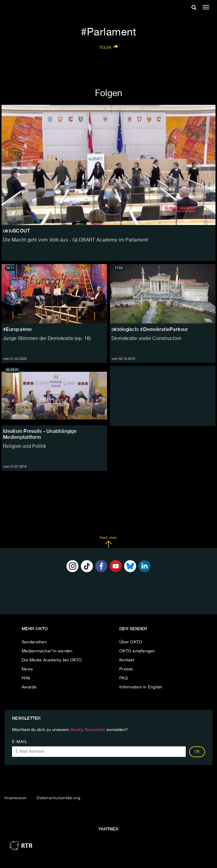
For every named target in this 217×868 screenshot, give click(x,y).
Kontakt (127, 660)
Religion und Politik (24, 447)
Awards (29, 687)
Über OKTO (131, 642)
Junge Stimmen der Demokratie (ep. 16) (47, 339)
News (27, 669)
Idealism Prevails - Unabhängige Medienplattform (40, 434)
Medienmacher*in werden (47, 651)
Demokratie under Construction (146, 339)
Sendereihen (34, 642)
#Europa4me (18, 329)
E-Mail (20, 742)
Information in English (141, 687)
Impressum (15, 798)
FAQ (124, 678)
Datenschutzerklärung (58, 798)
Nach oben (108, 542)
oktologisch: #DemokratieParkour (150, 329)
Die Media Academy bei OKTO (52, 660)
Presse (126, 669)
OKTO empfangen (137, 651)
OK (197, 752)
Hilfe (26, 678)
